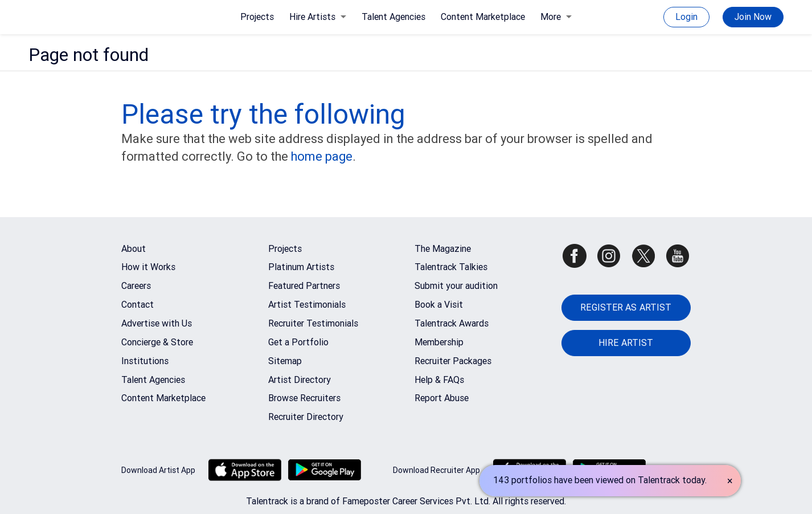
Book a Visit (439, 305)
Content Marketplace (483, 17)
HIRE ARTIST (626, 343)
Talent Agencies (393, 17)
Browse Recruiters (304, 398)
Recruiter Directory (306, 417)
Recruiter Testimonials (313, 323)
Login (686, 17)
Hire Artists (318, 17)
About (134, 249)
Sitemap (285, 361)
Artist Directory (300, 380)
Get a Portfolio (298, 342)
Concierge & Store (157, 342)
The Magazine (443, 249)
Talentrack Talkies (451, 267)
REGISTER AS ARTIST (626, 307)
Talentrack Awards (452, 323)
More (556, 17)
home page (322, 156)
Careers (136, 286)
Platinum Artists (301, 267)
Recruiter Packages (453, 361)
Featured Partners (304, 286)
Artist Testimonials (307, 305)
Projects (257, 17)
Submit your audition (456, 286)
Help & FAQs (439, 380)
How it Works (148, 267)
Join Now (753, 17)
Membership (439, 342)
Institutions (145, 361)
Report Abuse (442, 398)
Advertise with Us (157, 323)
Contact (138, 305)
